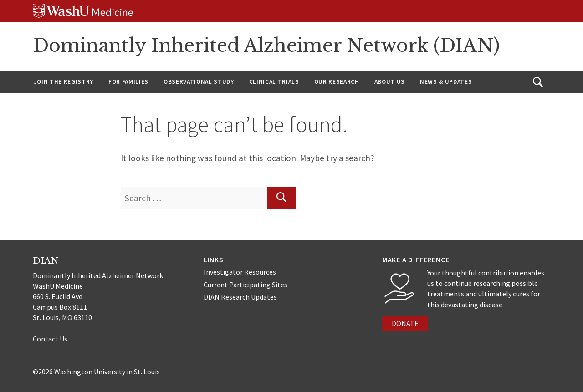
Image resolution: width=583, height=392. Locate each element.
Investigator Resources (240, 272)
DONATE (405, 323)
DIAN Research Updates (240, 297)
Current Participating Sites (245, 285)
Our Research (337, 82)
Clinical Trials (274, 82)
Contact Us (50, 339)
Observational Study (199, 82)
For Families (128, 82)
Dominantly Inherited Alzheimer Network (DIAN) (266, 46)
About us (390, 82)
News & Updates (446, 82)
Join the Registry (64, 82)
